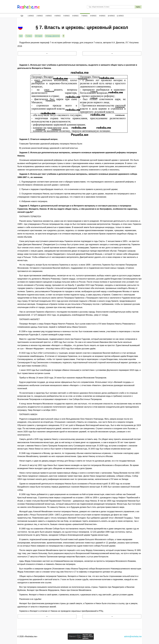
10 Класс (111, 16)
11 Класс (120, 16)
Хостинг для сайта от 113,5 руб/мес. (88, 637)
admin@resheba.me (133, 636)
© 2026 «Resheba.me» (27, 636)
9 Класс (102, 16)
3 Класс (49, 16)
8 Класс (93, 16)
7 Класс (84, 16)
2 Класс (40, 16)
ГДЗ (22, 16)
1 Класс (31, 16)
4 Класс (58, 16)
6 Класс (76, 16)
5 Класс (67, 16)
